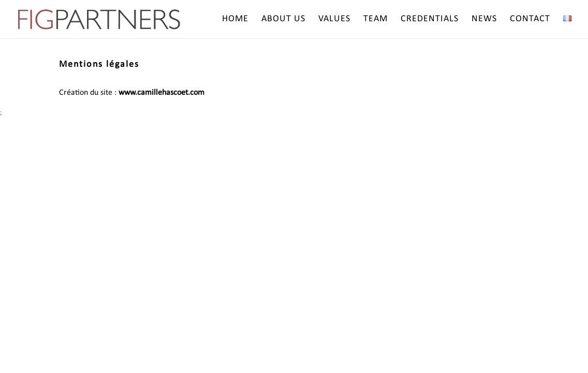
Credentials (430, 20)
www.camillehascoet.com (161, 93)
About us (283, 20)
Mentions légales (99, 64)
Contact (530, 20)
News (484, 20)
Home (235, 20)
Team (376, 20)
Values (334, 20)
